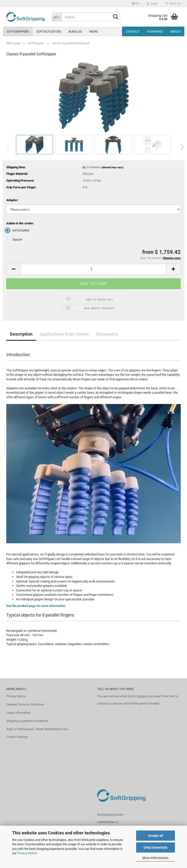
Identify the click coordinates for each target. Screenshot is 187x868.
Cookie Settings (17, 737)
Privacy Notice (27, 853)
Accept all (156, 836)
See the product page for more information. (36, 606)
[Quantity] (93, 269)
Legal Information (18, 713)
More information (156, 858)
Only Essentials (156, 847)
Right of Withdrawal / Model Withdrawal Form (37, 729)
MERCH (175, 32)
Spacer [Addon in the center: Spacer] (14, 239)
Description (21, 334)
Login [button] (152, 4)
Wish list (173, 4)
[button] (136, 4)
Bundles (75, 32)
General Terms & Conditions (25, 704)
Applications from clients (64, 334)
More (94, 32)
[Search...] (57, 17)
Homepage (155, 32)
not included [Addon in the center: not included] (18, 230)
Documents (107, 334)
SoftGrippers (18, 32)
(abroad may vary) (112, 167)
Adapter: (12, 200)
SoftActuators (49, 32)
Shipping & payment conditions (27, 721)
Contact (133, 32)
